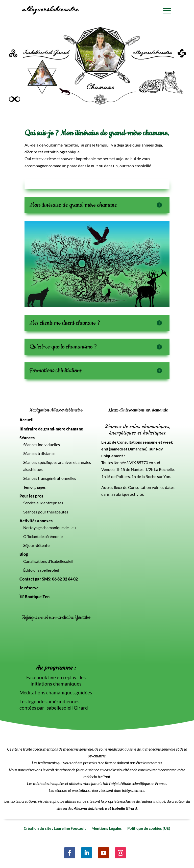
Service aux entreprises (43, 503)
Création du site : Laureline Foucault (55, 828)
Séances (27, 438)
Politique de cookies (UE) (149, 828)
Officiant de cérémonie (43, 536)
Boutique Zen (37, 597)
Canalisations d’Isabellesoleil (48, 561)
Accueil (27, 420)
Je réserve (29, 588)
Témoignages (34, 487)
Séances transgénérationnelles (50, 478)
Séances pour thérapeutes (46, 512)
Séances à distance (39, 453)
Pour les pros (31, 496)
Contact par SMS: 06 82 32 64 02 (49, 579)
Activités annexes (36, 521)
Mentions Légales (107, 828)
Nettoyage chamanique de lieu (50, 528)
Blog (24, 554)
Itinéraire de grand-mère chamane (51, 429)
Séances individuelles (42, 445)
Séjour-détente (36, 545)
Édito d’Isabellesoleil (41, 570)
